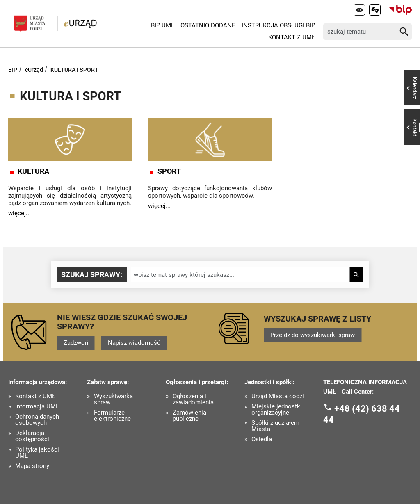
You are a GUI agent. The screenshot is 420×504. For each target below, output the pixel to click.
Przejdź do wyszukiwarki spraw (313, 335)
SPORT (169, 171)
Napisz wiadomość (134, 343)
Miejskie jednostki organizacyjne (277, 410)
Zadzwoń (76, 343)
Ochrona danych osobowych (37, 420)
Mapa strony (32, 466)
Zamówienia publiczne (189, 416)
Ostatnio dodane (208, 25)
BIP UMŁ (163, 25)
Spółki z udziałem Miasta (275, 426)
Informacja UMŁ (37, 407)
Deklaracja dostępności (32, 436)
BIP (13, 70)
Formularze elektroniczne (112, 416)
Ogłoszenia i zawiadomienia (193, 399)
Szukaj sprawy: (92, 275)
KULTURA (33, 171)
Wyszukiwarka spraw (113, 399)
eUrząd (34, 70)
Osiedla (262, 439)
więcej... (19, 213)
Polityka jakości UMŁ (37, 453)
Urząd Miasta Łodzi (278, 396)
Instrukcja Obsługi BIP (278, 25)
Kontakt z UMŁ (292, 37)
